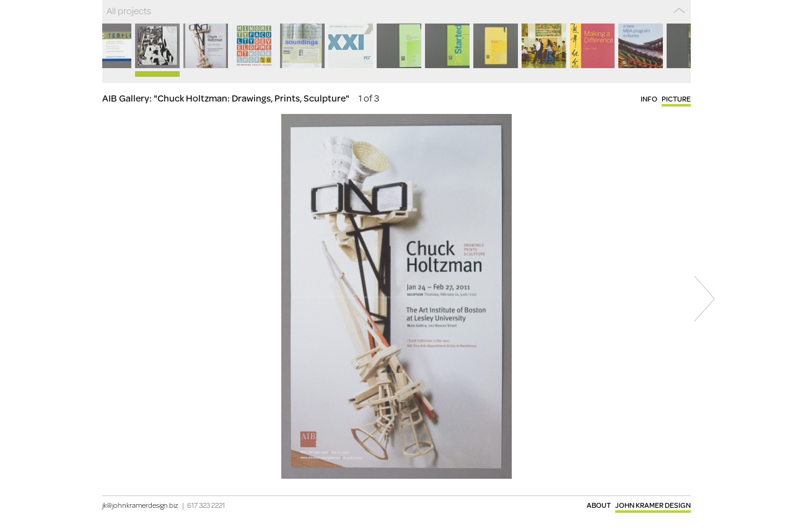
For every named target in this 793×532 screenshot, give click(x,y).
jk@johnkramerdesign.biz (140, 505)
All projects (129, 11)
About (599, 505)
